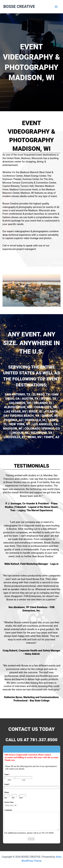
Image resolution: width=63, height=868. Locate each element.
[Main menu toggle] (56, 7)
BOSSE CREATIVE (19, 7)
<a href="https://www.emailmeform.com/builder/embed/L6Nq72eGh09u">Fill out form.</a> (32, 793)
